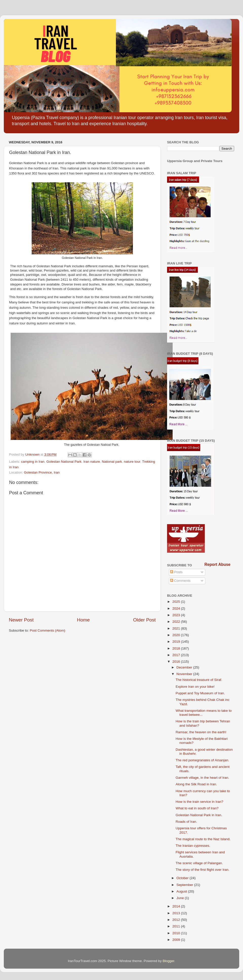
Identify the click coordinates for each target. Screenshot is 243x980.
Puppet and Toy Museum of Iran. (200, 693)
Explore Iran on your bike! (195, 687)
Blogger (169, 961)
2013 (177, 913)
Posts (176, 572)
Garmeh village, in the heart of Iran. (202, 778)
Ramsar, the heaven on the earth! (201, 732)
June (181, 898)
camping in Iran (33, 462)
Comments (180, 581)
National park (112, 462)
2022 (177, 622)
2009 (177, 940)
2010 (177, 933)
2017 (177, 655)
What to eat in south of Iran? (197, 808)
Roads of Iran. (186, 822)
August (182, 891)
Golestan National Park (64, 462)
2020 (177, 635)
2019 (177, 642)
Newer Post (21, 620)
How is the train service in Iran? (199, 802)
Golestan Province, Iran (42, 472)
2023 (177, 615)
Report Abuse (218, 564)
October (183, 878)
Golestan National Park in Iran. (199, 815)
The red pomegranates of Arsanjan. (202, 760)
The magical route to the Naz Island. (203, 839)
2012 (177, 920)
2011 (177, 926)
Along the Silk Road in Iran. (196, 784)
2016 (177, 662)
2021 (177, 628)
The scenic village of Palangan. (199, 863)
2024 (177, 608)
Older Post (144, 620)
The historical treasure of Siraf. (199, 680)
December (185, 667)
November (185, 674)
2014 (177, 906)
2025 (177, 602)
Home (83, 620)
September (185, 885)
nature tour (132, 462)
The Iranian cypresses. (193, 846)
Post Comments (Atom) (48, 630)
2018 (177, 648)
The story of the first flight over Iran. (202, 870)
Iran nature (92, 462)
